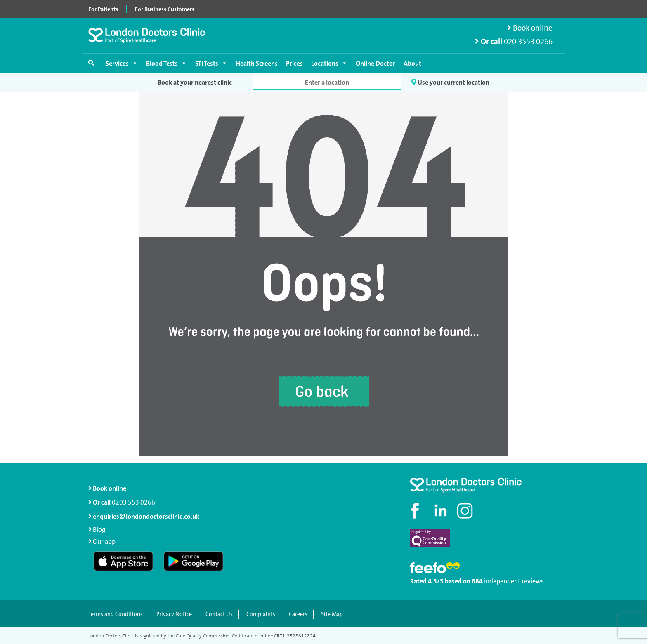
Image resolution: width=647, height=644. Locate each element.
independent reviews (514, 581)
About (412, 63)
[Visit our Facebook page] (416, 511)
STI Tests (211, 63)
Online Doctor (375, 63)
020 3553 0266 (528, 41)
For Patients (103, 9)
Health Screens (257, 63)
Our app (104, 541)
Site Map (332, 614)
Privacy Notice (174, 614)
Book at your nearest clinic (195, 82)
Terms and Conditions (116, 614)
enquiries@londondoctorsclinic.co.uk (144, 516)
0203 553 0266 (133, 502)
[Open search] (91, 63)
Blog (99, 530)
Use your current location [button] (450, 82)
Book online (530, 28)
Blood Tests (166, 63)
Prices (294, 63)
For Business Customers (165, 9)
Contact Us (219, 614)
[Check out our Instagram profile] (466, 511)
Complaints (261, 614)
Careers (298, 614)
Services (122, 63)
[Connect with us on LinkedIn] (441, 511)
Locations (329, 63)
